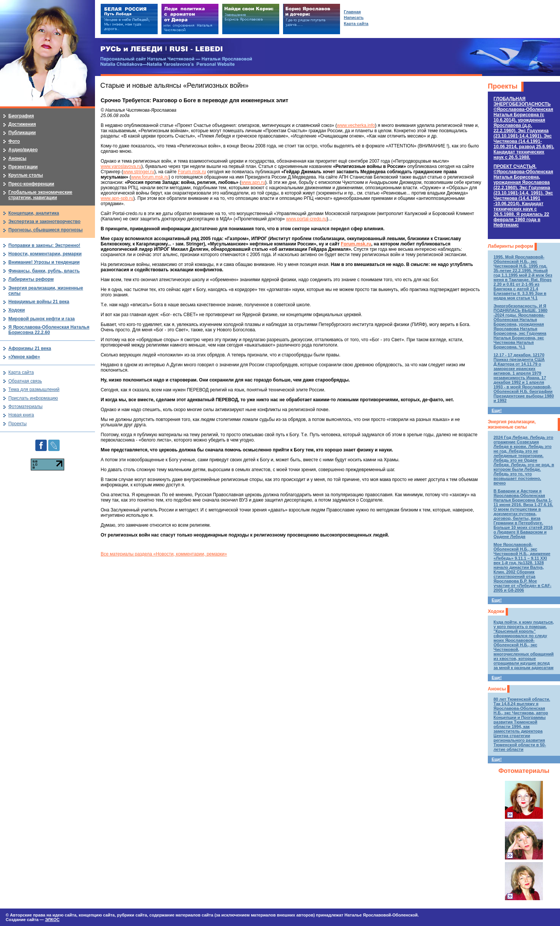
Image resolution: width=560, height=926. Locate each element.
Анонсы (497, 689)
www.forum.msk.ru (150, 177)
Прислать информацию (33, 398)
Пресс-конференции (31, 184)
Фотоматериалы (524, 771)
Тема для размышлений (34, 389)
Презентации (23, 167)
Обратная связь (25, 381)
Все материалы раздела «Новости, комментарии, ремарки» (164, 554)
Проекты (503, 86)
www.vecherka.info (356, 125)
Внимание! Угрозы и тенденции (44, 262)
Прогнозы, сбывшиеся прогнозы (46, 230)
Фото (14, 141)
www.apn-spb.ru (117, 198)
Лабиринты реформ (510, 246)
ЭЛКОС (52, 920)
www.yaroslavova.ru (121, 166)
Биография (21, 116)
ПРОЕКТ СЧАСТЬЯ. (523, 196)
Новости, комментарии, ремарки (45, 254)
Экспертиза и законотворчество (44, 222)
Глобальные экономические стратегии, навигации (40, 195)
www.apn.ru (253, 182)
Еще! (497, 410)
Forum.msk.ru (192, 172)
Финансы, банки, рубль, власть (44, 271)
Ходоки (496, 611)
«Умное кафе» (24, 357)
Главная (352, 12)
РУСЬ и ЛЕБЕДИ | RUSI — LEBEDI (162, 49)
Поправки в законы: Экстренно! (44, 245)
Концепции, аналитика (34, 213)
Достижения (22, 124)
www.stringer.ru (139, 172)
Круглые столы (26, 175)
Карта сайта (21, 372)
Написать (354, 17)
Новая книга (21, 415)
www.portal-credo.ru (306, 219)
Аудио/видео (23, 150)
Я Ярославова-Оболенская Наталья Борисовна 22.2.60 (49, 330)
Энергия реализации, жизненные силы (512, 424)
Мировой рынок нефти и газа (42, 319)
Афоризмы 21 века (30, 348)
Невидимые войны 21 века (39, 302)
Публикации (22, 133)
